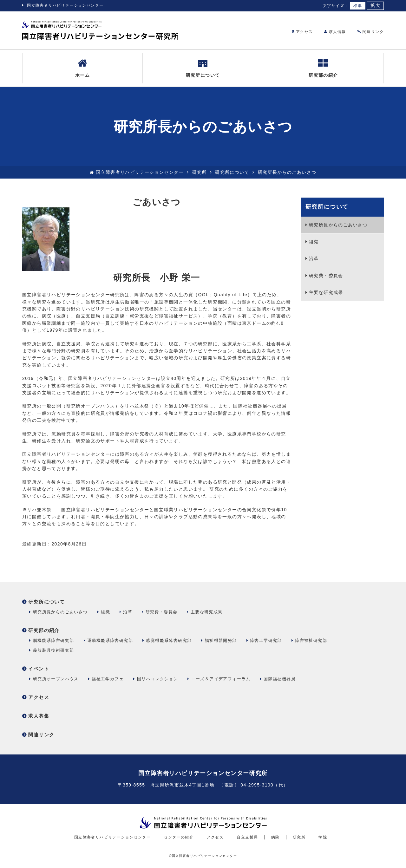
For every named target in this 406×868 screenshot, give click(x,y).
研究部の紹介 (323, 68)
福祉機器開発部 (221, 640)
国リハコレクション (158, 679)
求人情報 (335, 32)
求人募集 (39, 716)
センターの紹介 (179, 837)
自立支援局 (247, 837)
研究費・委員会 (326, 276)
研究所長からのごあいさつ (338, 225)
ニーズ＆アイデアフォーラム (221, 679)
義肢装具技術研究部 (54, 650)
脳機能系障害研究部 (54, 640)
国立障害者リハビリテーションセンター (65, 5)
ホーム (82, 68)
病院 (275, 837)
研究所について (203, 68)
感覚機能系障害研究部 (169, 640)
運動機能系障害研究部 (110, 640)
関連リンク (370, 32)
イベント (39, 669)
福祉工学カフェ (108, 679)
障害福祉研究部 (311, 640)
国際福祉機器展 (280, 679)
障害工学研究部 (266, 640)
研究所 (200, 172)
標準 (358, 6)
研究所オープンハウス (56, 679)
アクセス (302, 32)
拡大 (375, 6)
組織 (314, 242)
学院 (323, 837)
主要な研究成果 (326, 292)
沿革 (314, 258)
